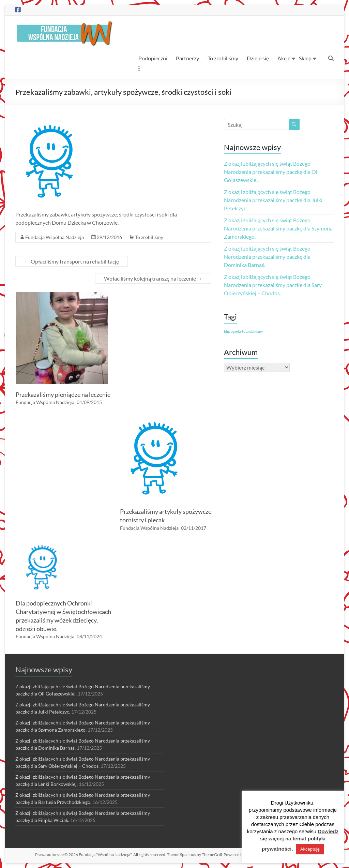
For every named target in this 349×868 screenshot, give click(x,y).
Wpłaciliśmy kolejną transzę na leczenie (153, 278)
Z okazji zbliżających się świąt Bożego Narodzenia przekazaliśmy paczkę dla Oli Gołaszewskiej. (271, 172)
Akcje (284, 58)
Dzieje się (258, 58)
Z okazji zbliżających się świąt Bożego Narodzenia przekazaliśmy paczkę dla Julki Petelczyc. (273, 200)
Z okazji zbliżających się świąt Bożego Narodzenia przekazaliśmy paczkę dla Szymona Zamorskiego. (278, 228)
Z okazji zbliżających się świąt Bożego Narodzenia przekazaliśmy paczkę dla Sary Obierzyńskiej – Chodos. (273, 285)
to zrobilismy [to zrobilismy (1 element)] (253, 331)
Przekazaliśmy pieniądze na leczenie (63, 394)
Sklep (305, 58)
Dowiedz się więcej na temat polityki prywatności (299, 840)
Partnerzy (187, 58)
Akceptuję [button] (310, 849)
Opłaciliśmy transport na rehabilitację (72, 261)
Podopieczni (153, 58)
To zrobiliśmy (223, 58)
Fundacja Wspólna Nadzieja (55, 237)
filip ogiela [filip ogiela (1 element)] (232, 331)
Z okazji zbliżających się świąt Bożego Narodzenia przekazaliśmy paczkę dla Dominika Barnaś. (267, 257)
